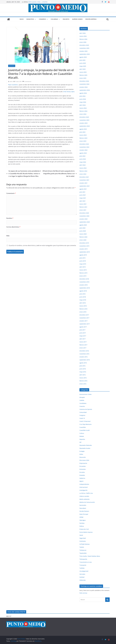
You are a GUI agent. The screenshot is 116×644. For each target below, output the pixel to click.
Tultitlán (82, 568)
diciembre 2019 (84, 243)
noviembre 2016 (84, 354)
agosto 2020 (83, 225)
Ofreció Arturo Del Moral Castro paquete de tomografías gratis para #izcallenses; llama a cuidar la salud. (60, 174)
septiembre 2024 (85, 90)
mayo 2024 (83, 102)
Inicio (22, 19)
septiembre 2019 (85, 252)
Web (8, 236)
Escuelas (82, 472)
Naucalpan (83, 508)
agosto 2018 (83, 291)
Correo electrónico (13, 227)
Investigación (83, 490)
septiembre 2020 (85, 222)
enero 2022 (83, 174)
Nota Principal (84, 514)
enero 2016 (83, 384)
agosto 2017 (83, 327)
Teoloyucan (83, 550)
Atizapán (82, 397)
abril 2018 (83, 303)
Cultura (82, 433)
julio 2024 (82, 96)
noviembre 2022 (84, 147)
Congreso (42, 19)
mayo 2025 (83, 66)
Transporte (83, 565)
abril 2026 (83, 33)
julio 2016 (82, 366)
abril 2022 (83, 165)
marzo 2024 (83, 108)
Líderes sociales (84, 496)
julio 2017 (82, 330)
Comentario (11, 193)
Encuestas (83, 466)
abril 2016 (83, 375)
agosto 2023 (83, 129)
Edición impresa (91, 19)
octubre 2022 (83, 150)
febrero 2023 (83, 138)
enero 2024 (83, 114)
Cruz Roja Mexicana (85, 424)
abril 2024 (83, 105)
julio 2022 (82, 156)
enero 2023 (83, 141)
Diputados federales (86, 445)
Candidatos (12, 66)
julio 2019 (82, 258)
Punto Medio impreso (86, 532)
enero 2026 (83, 42)
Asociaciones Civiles (86, 394)
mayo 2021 (83, 198)
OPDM (81, 517)
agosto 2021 (83, 189)
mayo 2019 (83, 264)
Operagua (83, 520)
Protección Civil (84, 529)
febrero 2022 (83, 171)
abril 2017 (83, 339)
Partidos (82, 523)
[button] (35, 19)
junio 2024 (83, 99)
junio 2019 (83, 261)
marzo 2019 (83, 270)
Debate (82, 436)
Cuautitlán (83, 427)
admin (11, 81)
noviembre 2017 (84, 318)
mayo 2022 (83, 162)
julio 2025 (82, 60)
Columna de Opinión (86, 409)
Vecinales (82, 574)
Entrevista (83, 469)
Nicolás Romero (84, 511)
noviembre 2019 (84, 246)
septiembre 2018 (85, 288)
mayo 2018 (83, 300)
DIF (80, 442)
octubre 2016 (83, 357)
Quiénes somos (77, 19)
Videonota (83, 580)
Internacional (84, 487)
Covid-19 (82, 418)
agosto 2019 (83, 255)
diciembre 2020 (84, 213)
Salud (81, 535)
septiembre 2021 (85, 186)
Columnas (54, 19)
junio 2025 (83, 63)
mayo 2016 (83, 372)
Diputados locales (85, 448)
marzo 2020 (83, 234)
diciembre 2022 (84, 144)
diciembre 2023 (84, 117)
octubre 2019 (83, 249)
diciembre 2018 (84, 279)
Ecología (82, 451)
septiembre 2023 (85, 126)
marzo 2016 (83, 378)
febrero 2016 (83, 381)
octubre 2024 (83, 87)
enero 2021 (83, 210)
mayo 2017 (83, 336)
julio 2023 (82, 132)
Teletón (82, 547)
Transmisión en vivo (86, 562)
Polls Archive (83, 593)
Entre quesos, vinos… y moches (38, 2)
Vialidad (82, 577)
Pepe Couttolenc (13, 85)
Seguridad (83, 538)
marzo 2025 (83, 72)
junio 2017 (83, 333)
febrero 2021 (83, 207)
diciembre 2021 (84, 177)
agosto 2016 (83, 363)
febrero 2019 (83, 273)
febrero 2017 (83, 345)
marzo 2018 (83, 306)
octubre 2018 (83, 285)
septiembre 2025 (85, 54)
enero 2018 (83, 312)
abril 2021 (83, 201)
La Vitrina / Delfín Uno (86, 493)
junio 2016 (83, 369)
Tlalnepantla (83, 559)
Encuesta (66, 19)
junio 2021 (83, 195)
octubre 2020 (83, 219)
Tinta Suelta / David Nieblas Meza (90, 556)
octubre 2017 (83, 321)
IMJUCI (81, 481)
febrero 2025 (83, 75)
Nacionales (83, 505)
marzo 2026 (83, 36)
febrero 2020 (83, 237)
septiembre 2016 (85, 360)
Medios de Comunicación (87, 502)
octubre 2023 (83, 123)
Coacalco (82, 406)
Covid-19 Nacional (85, 421)
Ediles (81, 454)
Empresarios (83, 463)
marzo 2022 (83, 168)
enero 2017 (83, 348)
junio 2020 (83, 231)
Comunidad (83, 412)
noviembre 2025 (84, 48)
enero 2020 (83, 240)
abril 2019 (83, 267)
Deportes (82, 439)
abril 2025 (83, 69)
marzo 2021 (83, 204)
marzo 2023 (83, 135)
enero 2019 (83, 276)
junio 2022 (83, 159)
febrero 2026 (83, 39)
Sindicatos (83, 541)
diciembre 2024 (84, 81)
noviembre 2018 (84, 282)
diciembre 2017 (84, 315)
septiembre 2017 (85, 324)
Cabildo (82, 400)
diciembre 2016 (84, 351)
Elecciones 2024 (84, 460)
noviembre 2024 (84, 84)
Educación (83, 457)
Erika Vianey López (69, 92)
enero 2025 (83, 78)
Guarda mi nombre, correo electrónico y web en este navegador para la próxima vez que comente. (43, 245)
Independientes (84, 484)
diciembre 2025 (84, 45)
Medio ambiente (84, 499)
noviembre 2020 (84, 216)
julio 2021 (82, 192)
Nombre (10, 218)
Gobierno (82, 478)
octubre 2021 (83, 183)
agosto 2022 (83, 153)
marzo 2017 (83, 342)
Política (82, 526)
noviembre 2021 (84, 180)
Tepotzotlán (83, 553)
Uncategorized (84, 571)
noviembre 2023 (84, 120)
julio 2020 (82, 228)
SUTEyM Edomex (85, 544)
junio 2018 (83, 297)
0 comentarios (27, 81)
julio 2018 (82, 294)
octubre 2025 (83, 51)
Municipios (30, 19)
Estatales (82, 475)
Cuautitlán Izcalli (85, 430)
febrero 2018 (83, 309)
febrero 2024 (83, 111)
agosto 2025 (83, 57)
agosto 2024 (83, 93)
